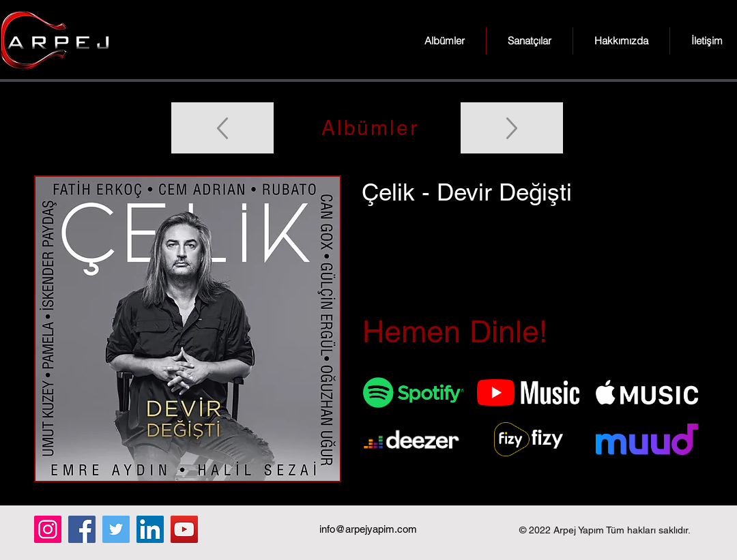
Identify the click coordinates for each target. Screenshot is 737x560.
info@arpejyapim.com (368, 529)
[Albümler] (369, 128)
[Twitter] (116, 529)
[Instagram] (48, 529)
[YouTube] (184, 529)
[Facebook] (82, 529)
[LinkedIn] (150, 529)
